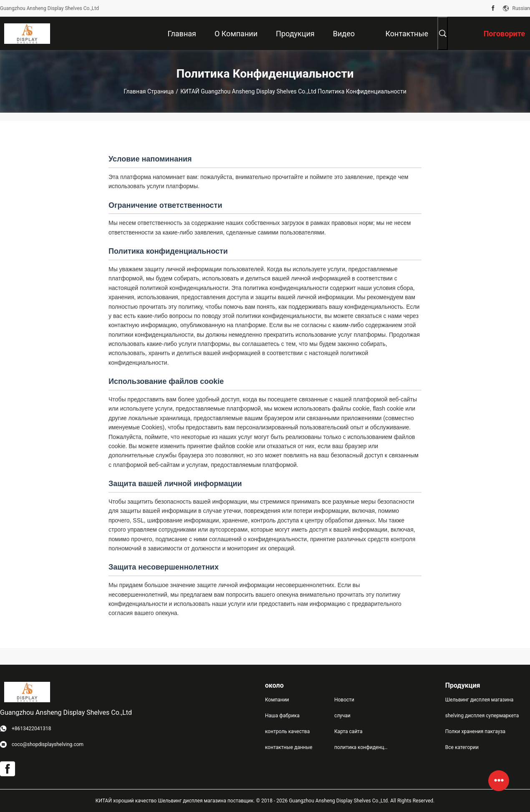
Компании (277, 700)
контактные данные (289, 747)
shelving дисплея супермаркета (482, 716)
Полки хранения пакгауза (475, 731)
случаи (342, 716)
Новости (344, 700)
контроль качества (287, 731)
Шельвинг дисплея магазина (480, 700)
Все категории (462, 747)
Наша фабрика (282, 716)
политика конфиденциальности (362, 747)
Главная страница (149, 91)
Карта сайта (348, 731)
